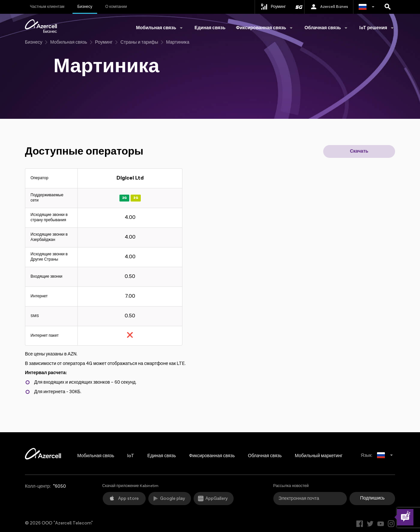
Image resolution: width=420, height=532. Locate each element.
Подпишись (372, 498)
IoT (131, 456)
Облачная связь (265, 456)
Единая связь (210, 28)
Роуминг (104, 42)
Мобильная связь (69, 42)
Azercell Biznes (329, 7)
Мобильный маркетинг (318, 456)
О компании (116, 7)
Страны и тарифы (139, 42)
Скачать (359, 151)
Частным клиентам (47, 7)
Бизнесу (85, 7)
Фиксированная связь (212, 456)
